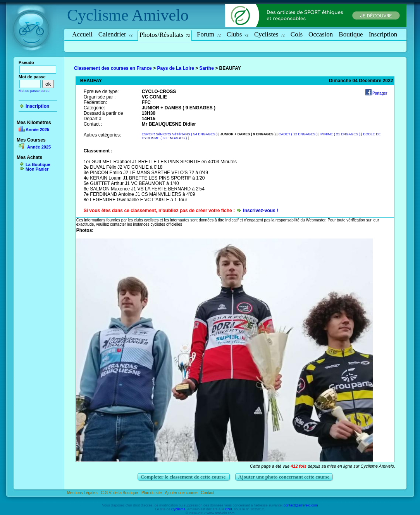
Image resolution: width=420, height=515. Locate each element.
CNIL (229, 509)
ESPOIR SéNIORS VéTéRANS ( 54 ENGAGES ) (180, 134)
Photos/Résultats (165, 35)
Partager (380, 93)
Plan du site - (153, 493)
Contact (207, 493)
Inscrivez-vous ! (261, 211)
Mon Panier (37, 169)
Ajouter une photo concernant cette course (284, 477)
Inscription (383, 34)
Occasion (321, 34)
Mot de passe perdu (34, 91)
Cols (297, 34)
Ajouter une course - (183, 493)
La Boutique (38, 164)
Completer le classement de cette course (184, 477)
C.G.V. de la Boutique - (121, 493)
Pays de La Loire (175, 68)
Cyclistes (269, 34)
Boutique (351, 34)
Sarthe (207, 68)
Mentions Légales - (84, 493)
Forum (209, 34)
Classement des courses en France (113, 68)
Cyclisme (98, 15)
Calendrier (115, 34)
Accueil (82, 34)
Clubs (238, 34)
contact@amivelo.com (301, 505)
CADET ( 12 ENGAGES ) (299, 134)
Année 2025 (37, 130)
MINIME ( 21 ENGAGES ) (341, 134)
